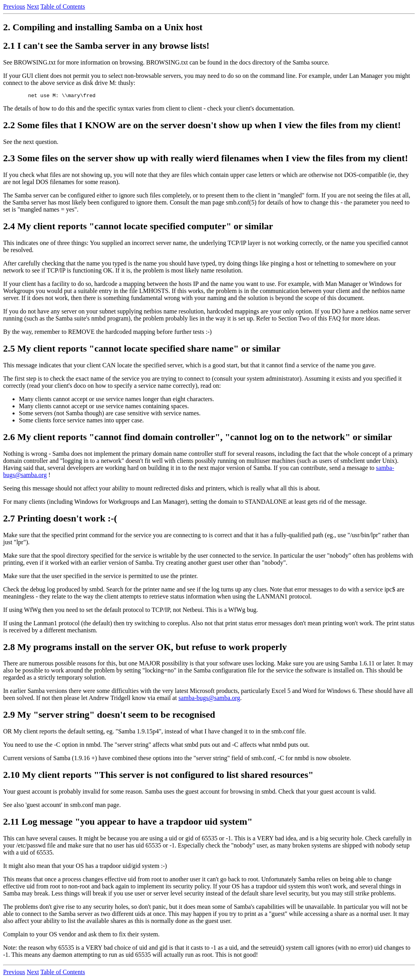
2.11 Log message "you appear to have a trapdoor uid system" (128, 823)
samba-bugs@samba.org (209, 699)
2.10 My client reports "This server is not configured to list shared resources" (158, 776)
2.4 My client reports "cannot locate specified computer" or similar (138, 227)
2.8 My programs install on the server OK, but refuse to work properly (145, 648)
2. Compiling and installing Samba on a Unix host (103, 27)
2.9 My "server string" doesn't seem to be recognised (109, 716)
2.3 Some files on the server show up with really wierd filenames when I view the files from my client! (206, 159)
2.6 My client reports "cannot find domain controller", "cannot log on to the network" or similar (198, 438)
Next (33, 6)
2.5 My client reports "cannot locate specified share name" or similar (142, 350)
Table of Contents (63, 6)
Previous (14, 6)
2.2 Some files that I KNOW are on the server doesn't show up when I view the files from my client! (202, 126)
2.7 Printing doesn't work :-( (60, 519)
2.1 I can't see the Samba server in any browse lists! (106, 46)
